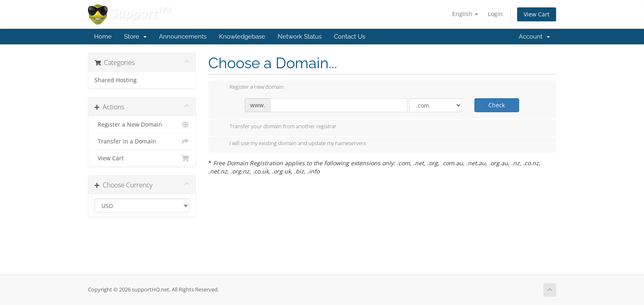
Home (103, 37)
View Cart (537, 14)
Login (495, 14)
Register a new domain (250, 88)
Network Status (300, 37)
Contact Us (350, 37)
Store (135, 37)
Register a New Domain (142, 125)
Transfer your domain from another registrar (276, 127)
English (465, 14)
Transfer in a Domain (142, 141)
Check (497, 105)
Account (534, 37)
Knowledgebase (242, 37)
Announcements (183, 37)
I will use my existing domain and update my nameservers (291, 144)
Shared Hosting (116, 80)
